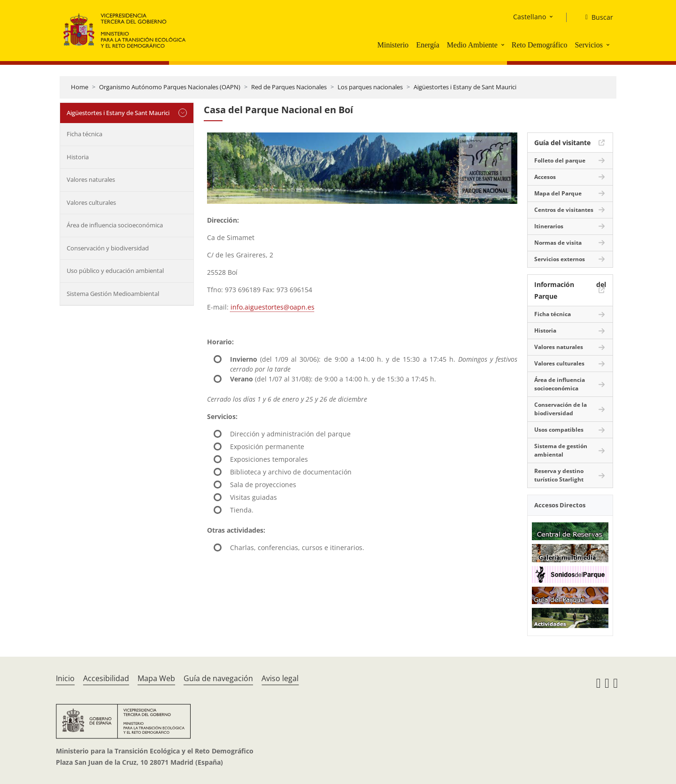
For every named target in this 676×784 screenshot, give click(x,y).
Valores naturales (91, 179)
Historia (78, 157)
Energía (427, 45)
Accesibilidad (106, 678)
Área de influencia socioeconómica (115, 225)
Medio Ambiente (472, 45)
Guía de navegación (218, 678)
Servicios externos (560, 259)
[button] (504, 45)
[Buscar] (595, 17)
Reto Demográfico (540, 45)
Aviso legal (280, 678)
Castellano (530, 17)
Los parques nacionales (370, 87)
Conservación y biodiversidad (108, 248)
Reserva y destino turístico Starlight (559, 475)
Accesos (545, 177)
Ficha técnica (84, 134)
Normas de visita (558, 243)
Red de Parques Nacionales (289, 87)
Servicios (589, 45)
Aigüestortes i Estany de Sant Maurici (465, 87)
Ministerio (393, 45)
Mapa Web (156, 678)
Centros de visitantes (564, 210)
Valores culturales (91, 202)
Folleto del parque (560, 160)
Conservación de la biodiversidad (561, 409)
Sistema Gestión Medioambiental (113, 294)
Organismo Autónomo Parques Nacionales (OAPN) (170, 87)
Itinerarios (549, 226)
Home (80, 87)
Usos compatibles (559, 430)
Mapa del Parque (558, 193)
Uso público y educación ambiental (115, 271)
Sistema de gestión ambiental (561, 450)
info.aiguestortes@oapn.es (273, 307)
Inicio (65, 678)
